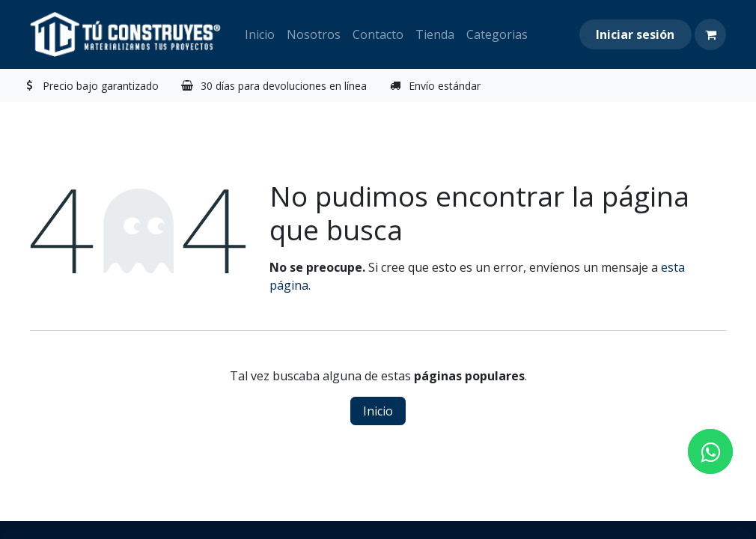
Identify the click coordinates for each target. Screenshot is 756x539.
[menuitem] (260, 34)
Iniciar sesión (635, 34)
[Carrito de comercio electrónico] (710, 34)
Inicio (378, 411)
